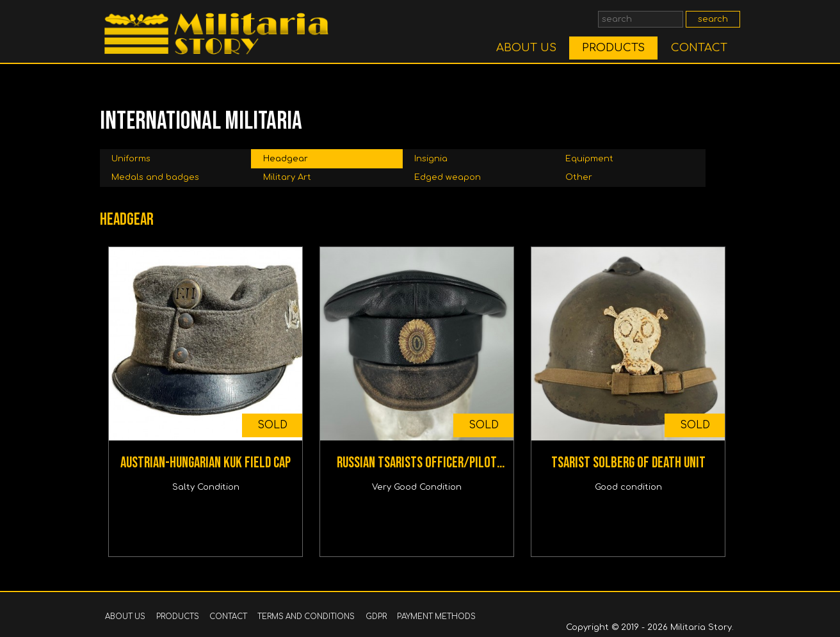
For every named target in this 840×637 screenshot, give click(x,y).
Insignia (431, 159)
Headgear (286, 159)
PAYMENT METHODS (436, 617)
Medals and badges (155, 177)
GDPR (376, 617)
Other (579, 177)
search (713, 19)
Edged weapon (448, 177)
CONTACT (699, 48)
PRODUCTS (613, 48)
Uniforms (131, 159)
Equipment (589, 159)
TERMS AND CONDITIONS (306, 617)
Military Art (287, 177)
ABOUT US (526, 48)
